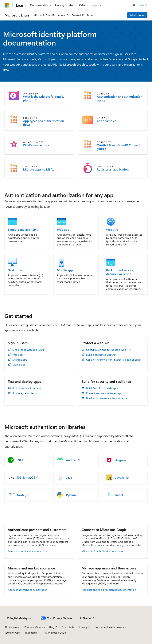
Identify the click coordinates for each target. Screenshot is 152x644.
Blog (52, 627)
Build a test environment (27, 388)
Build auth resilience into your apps (107, 398)
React (119, 495)
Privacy (83, 627)
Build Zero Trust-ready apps (102, 388)
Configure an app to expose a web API (108, 350)
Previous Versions (35, 627)
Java (69, 477)
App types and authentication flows (43, 123)
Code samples (107, 121)
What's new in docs (36, 145)
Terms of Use (12, 633)
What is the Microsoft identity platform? (44, 98)
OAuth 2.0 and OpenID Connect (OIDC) (119, 147)
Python (71, 495)
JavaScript (122, 477)
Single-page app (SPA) (23, 230)
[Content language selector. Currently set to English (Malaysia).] (19, 618)
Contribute (68, 627)
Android (72, 460)
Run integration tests (25, 393)
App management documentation (28, 590)
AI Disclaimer (12, 627)
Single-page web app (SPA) (28, 350)
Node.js (22, 495)
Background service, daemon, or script (120, 272)
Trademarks (31, 633)
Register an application (113, 169)
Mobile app (65, 270)
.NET (20, 460)
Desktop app (17, 270)
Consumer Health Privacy (109, 627)
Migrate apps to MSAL (39, 169)
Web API (112, 230)
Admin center (137, 15)
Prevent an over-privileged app (104, 393)
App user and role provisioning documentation (109, 590)
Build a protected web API (101, 355)
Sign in (143, 5)
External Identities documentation (27, 551)
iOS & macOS (26, 477)
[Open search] (134, 5)
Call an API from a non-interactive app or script (114, 360)
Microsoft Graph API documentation (103, 551)
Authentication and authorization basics (120, 98)
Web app (63, 230)
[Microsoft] (7, 5)
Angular (121, 460)
